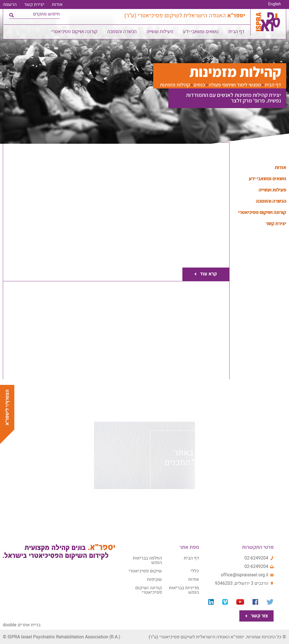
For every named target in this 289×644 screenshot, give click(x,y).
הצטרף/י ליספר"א (7, 407)
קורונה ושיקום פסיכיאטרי (75, 32)
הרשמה (10, 4)
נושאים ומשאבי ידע (201, 32)
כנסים (199, 85)
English (275, 4)
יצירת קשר (34, 4)
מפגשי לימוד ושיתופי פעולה (235, 85)
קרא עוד (207, 274)
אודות (57, 4)
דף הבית (237, 32)
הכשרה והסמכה (122, 32)
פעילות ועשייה (160, 32)
